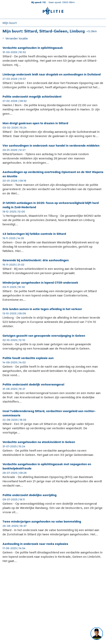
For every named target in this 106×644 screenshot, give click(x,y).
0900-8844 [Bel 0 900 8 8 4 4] (68, 2)
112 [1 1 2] (44, 2)
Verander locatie (17, 38)
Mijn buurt (10, 23)
